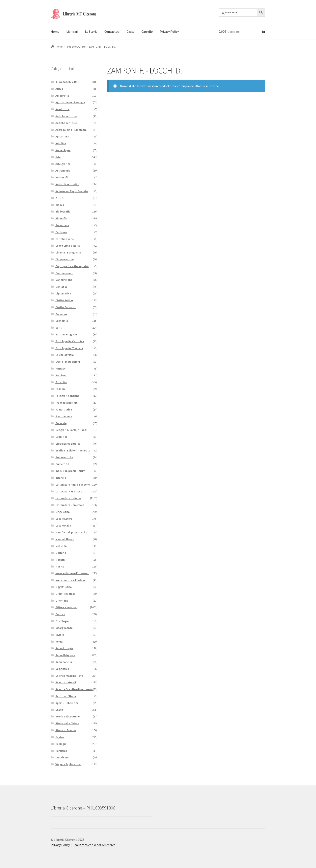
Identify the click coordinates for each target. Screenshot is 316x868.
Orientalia (62, 601)
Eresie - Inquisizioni (68, 362)
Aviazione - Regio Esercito (72, 191)
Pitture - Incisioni (66, 607)
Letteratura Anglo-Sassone (73, 485)
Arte (58, 157)
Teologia (61, 744)
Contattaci (112, 31)
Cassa (130, 31)
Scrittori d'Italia (66, 696)
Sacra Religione (65, 655)
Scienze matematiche (69, 676)
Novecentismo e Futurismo (72, 573)
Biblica (60, 205)
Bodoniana (62, 225)
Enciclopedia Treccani (69, 348)
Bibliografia (63, 212)
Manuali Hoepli (65, 539)
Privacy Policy (169, 31)
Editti (59, 328)
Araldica (61, 143)
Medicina (61, 546)
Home (55, 31)
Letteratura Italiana (68, 498)
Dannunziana (64, 280)
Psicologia (62, 621)
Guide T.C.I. (62, 464)
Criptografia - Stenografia (72, 266)
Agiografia (62, 96)
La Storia (91, 31)
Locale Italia (63, 526)
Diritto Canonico (66, 307)
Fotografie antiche (67, 396)
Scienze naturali (66, 682)
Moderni (60, 560)
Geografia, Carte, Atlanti (71, 430)
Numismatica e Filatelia (71, 580)
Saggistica (62, 669)
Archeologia (63, 150)
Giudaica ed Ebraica (68, 444)
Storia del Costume (68, 716)
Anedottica (62, 109)
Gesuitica (61, 437)
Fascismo (61, 375)
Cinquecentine (64, 259)
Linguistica (63, 512)
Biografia (61, 218)
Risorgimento (64, 628)
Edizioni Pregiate (66, 334)
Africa (59, 89)
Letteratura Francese (69, 491)
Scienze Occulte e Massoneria (74, 689)
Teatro (60, 737)
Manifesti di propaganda (71, 532)
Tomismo (61, 751)
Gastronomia (64, 416)
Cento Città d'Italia (68, 246)
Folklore (60, 389)
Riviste (60, 635)
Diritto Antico (64, 300)
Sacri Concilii (64, 662)
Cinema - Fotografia (68, 252)
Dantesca (61, 287)
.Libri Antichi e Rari (67, 82)
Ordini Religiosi (65, 594)
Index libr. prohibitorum (70, 471)
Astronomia (63, 171)
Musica (60, 566)
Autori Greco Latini (67, 184)
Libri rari (72, 31)
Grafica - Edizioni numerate (73, 450)
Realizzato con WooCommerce (94, 845)
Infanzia (61, 478)
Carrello (147, 31)
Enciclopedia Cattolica (70, 341)
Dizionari (61, 314)
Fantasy (60, 369)
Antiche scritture (66, 116)
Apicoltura (62, 136)
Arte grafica (63, 164)
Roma (59, 642)
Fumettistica (64, 409)
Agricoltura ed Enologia (70, 102)
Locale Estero (64, 519)
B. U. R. (60, 198)
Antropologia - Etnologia (71, 130)
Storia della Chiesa (67, 723)
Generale (61, 423)
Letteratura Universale (70, 505)
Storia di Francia (66, 730)
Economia (62, 321)
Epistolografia (65, 355)
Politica (60, 614)
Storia (59, 710)
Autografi (62, 177)
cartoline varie (65, 239)
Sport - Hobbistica (67, 703)
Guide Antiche (64, 457)
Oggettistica (64, 587)
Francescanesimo (67, 403)
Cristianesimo (64, 273)
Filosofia (61, 382)
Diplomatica (63, 293)
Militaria (61, 553)
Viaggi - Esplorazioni (68, 764)
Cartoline (61, 232)
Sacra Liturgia (64, 648)
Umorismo (62, 757)
